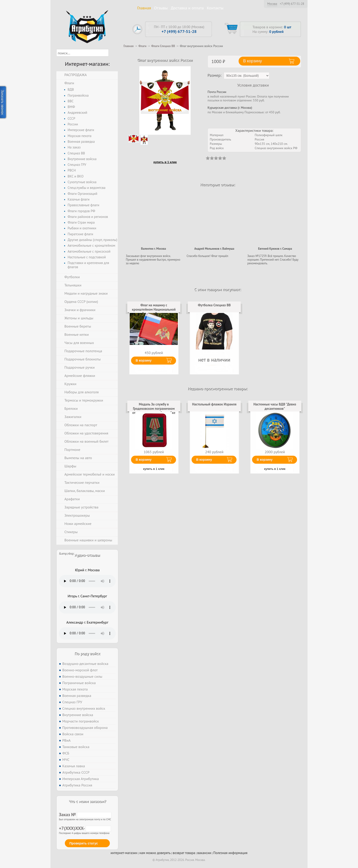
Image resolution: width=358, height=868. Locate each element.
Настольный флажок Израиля (214, 404)
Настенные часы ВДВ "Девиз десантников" (275, 406)
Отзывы (161, 8)
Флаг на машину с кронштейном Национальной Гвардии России (154, 309)
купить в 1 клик (165, 162)
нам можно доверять (155, 853)
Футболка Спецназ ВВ (214, 305)
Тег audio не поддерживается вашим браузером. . (87, 581)
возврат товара (184, 853)
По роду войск (87, 653)
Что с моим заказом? (87, 801)
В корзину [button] (253, 61)
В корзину (144, 360)
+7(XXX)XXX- (85, 828)
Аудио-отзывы (87, 555)
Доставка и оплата (187, 8)
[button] (113, 53)
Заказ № (85, 815)
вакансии (204, 853)
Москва (272, 4)
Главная (144, 8)
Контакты (215, 8)
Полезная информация (230, 853)
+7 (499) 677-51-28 (292, 4)
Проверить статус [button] (84, 843)
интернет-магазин (124, 853)
